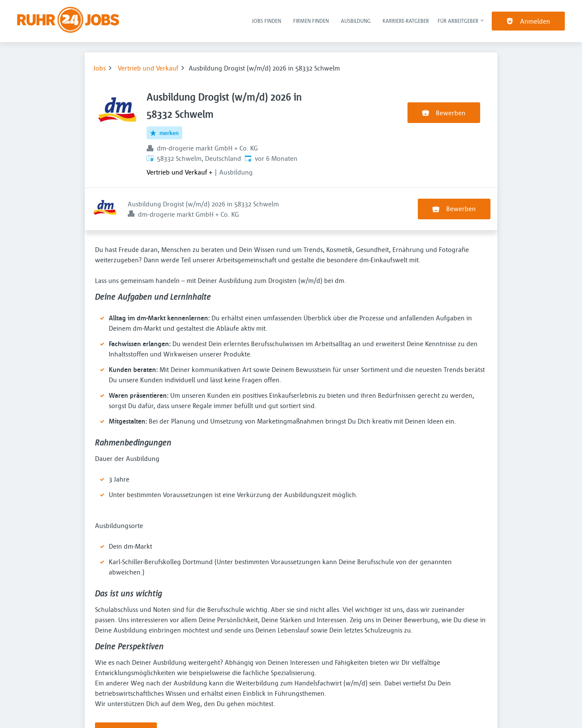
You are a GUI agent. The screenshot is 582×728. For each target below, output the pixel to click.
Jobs (100, 68)
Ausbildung (356, 21)
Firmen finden (311, 21)
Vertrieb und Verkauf (148, 68)
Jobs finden (266, 21)
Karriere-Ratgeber (406, 21)
